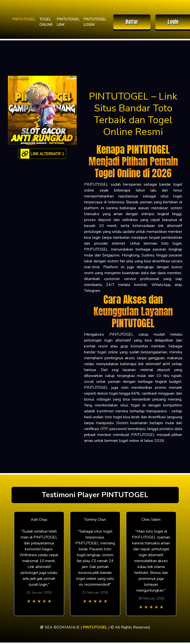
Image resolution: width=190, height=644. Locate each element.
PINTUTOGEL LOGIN (95, 22)
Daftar (132, 22)
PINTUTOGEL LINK (68, 22)
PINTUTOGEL (24, 19)
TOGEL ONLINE (46, 22)
